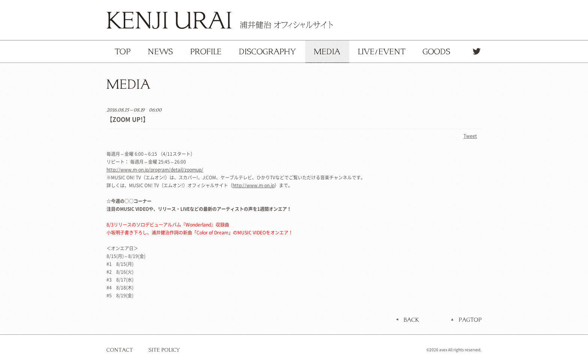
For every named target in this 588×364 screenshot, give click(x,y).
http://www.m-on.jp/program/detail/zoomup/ (155, 170)
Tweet (470, 136)
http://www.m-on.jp (253, 185)
